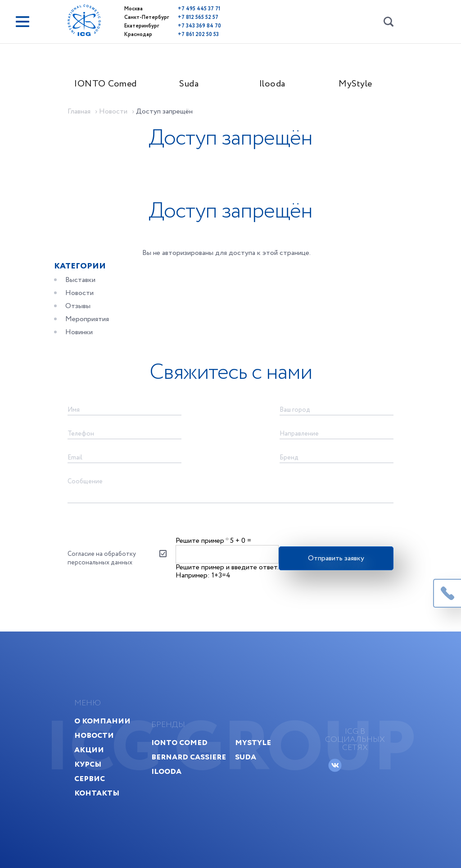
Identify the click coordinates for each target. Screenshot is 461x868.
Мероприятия (87, 319)
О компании (102, 721)
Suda (189, 84)
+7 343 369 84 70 (199, 26)
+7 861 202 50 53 (198, 34)
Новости (79, 293)
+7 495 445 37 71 (199, 9)
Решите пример (202, 541)
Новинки (79, 332)
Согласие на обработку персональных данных (102, 558)
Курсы (88, 764)
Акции (89, 750)
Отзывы (78, 306)
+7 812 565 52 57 (198, 17)
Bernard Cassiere (189, 757)
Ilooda (272, 84)
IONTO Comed (106, 84)
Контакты (97, 793)
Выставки (80, 280)
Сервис (90, 779)
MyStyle (355, 84)
